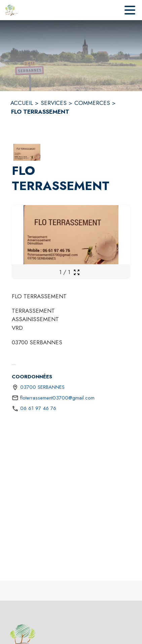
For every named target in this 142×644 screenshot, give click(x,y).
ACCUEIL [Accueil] (22, 103)
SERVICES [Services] (54, 103)
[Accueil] (12, 10)
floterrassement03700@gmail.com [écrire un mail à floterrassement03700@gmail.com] (57, 398)
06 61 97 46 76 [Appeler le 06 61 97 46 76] (38, 408)
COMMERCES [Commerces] (92, 103)
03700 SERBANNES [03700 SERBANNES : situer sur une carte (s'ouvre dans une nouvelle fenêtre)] (42, 387)
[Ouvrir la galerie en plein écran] (77, 272)
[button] (27, 152)
